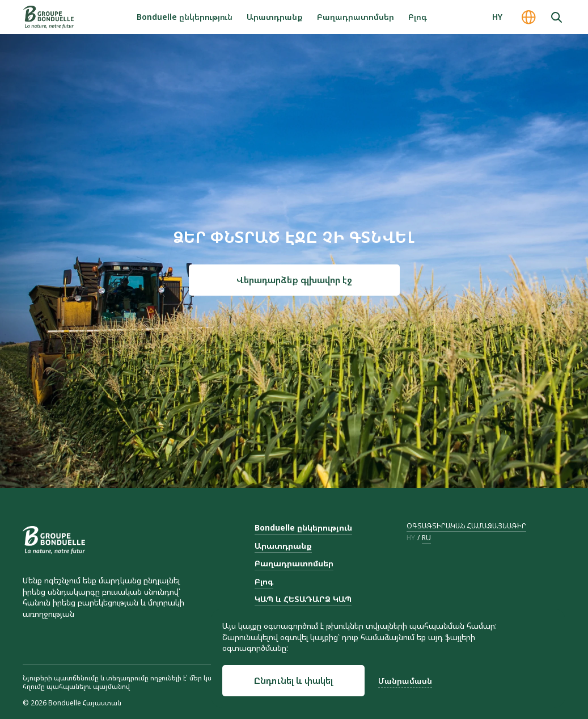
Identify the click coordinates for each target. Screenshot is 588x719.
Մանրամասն (405, 681)
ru (426, 538)
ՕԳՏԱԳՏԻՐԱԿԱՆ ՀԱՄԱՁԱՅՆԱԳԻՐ (466, 526)
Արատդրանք (275, 17)
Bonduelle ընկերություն (185, 17)
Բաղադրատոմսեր (356, 17)
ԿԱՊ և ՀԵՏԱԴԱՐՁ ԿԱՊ (303, 599)
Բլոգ (418, 17)
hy (411, 538)
